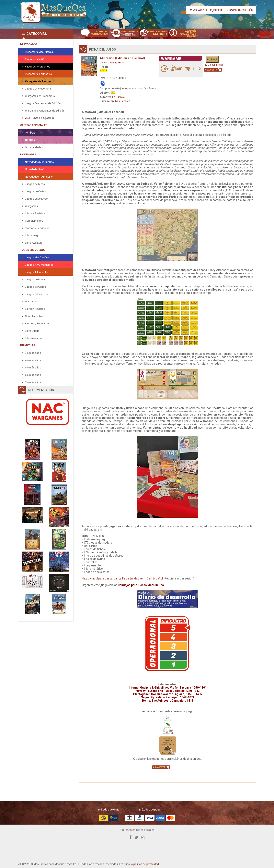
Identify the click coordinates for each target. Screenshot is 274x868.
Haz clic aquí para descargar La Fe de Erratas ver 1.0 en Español (122, 578)
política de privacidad (146, 864)
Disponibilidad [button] (214, 65)
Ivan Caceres (123, 101)
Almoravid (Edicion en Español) (122, 58)
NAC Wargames (114, 62)
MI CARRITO (199, 10)
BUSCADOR (219, 10)
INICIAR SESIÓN (242, 10)
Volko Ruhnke (116, 97)
